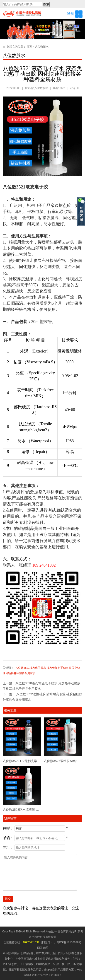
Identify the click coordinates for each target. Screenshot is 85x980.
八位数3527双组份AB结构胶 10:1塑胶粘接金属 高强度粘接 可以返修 (63, 761)
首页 (29, 47)
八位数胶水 (42, 47)
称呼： (8, 828)
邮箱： (8, 838)
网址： (8, 847)
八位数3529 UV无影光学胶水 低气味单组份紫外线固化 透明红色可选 (22, 761)
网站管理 (43, 948)
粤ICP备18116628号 (69, 942)
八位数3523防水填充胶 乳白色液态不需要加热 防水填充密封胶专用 (22, 810)
